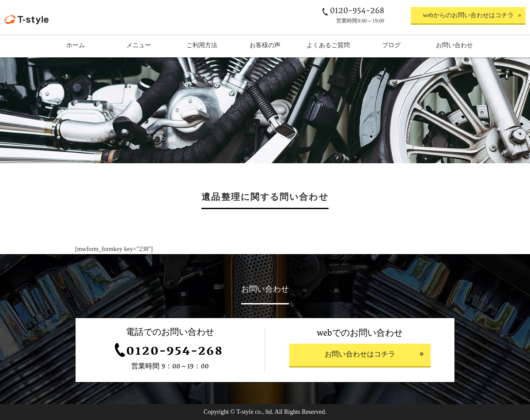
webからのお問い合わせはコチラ (468, 15)
